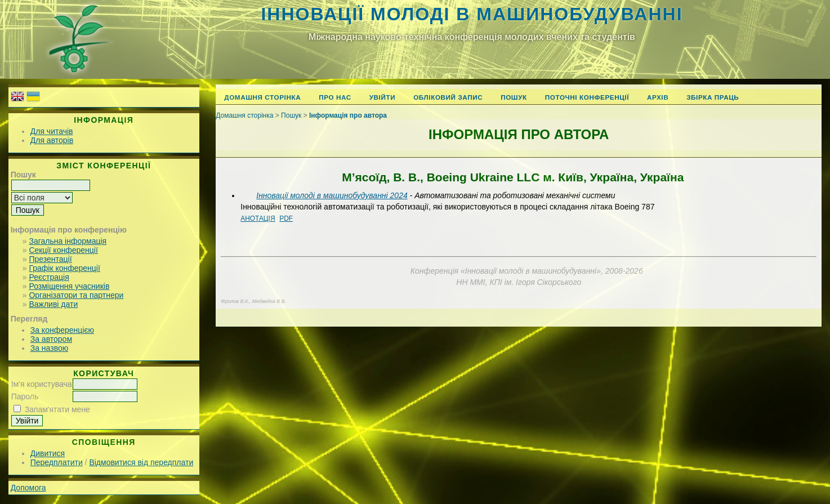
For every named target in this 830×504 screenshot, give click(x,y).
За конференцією (62, 330)
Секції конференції (63, 250)
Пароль (25, 396)
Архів (658, 97)
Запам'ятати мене (57, 409)
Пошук (514, 97)
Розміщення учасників (69, 286)
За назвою (49, 348)
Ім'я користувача (42, 384)
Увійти (382, 97)
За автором (51, 339)
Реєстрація (49, 277)
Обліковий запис (448, 97)
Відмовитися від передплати (141, 462)
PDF (286, 218)
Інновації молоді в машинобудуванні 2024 (332, 195)
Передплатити (57, 462)
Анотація (258, 218)
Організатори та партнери (76, 295)
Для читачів (52, 131)
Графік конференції (64, 268)
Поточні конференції (587, 97)
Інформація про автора (348, 115)
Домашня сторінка (262, 97)
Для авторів (52, 140)
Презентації (50, 259)
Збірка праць (713, 97)
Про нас (335, 97)
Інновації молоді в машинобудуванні (472, 14)
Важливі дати (53, 304)
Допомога (28, 488)
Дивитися (48, 453)
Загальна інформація (68, 241)
